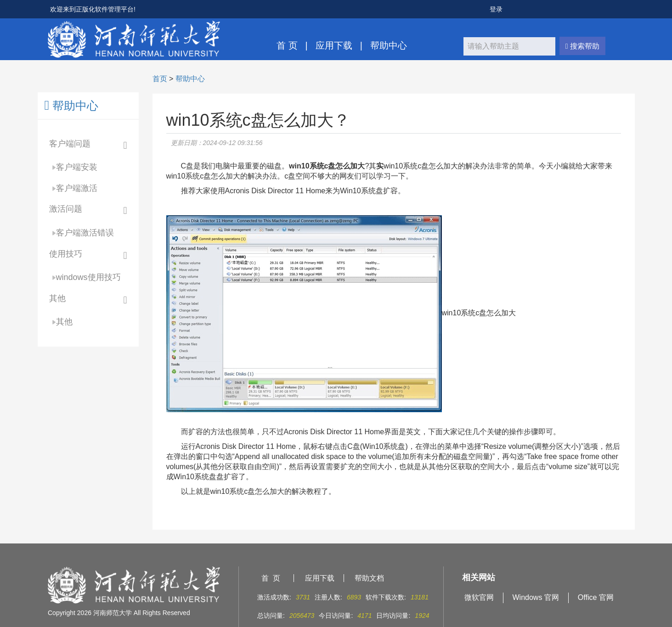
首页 (160, 79)
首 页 (287, 45)
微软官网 (479, 597)
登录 (496, 9)
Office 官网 (596, 597)
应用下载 (334, 45)
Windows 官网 (536, 597)
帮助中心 (389, 45)
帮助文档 (369, 578)
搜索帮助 (582, 46)
